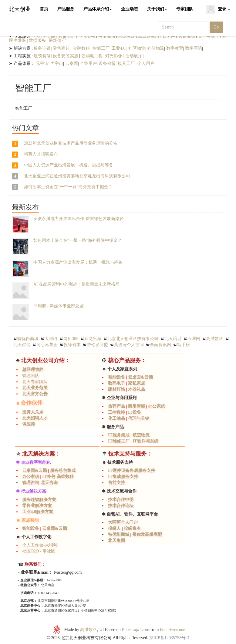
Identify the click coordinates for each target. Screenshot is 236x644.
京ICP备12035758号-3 (169, 638)
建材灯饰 (116, 389)
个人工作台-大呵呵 (40, 545)
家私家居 (137, 383)
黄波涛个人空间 (129, 345)
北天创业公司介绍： (46, 360)
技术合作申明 (121, 500)
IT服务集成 (119, 435)
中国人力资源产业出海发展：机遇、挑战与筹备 (69, 165)
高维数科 (215, 339)
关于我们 (157, 9)
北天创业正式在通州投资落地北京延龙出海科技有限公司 (77, 176)
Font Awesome (172, 630)
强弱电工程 (92, 56)
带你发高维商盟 (147, 534)
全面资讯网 (160, 345)
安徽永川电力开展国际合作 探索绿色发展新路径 (79, 219)
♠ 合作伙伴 (29, 403)
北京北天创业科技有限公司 (133, 339)
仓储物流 (156, 48)
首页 (44, 9)
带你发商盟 (97, 345)
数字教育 (175, 48)
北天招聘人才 (35, 418)
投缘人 (115, 528)
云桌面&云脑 (140, 377)
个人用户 (146, 63)
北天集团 (116, 541)
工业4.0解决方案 (38, 512)
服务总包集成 (63, 470)
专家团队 (185, 9)
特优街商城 (28, 339)
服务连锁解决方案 (39, 500)
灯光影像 (114, 56)
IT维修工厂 (119, 441)
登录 (218, 9)
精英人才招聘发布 (41, 154)
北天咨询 (22, 345)
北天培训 (173, 339)
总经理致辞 (33, 370)
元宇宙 (42, 63)
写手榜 (184, 345)
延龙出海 (93, 339)
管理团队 (31, 376)
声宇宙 (57, 63)
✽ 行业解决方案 (31, 491)
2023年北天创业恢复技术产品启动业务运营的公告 (71, 143)
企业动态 (130, 9)
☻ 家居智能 (27, 520)
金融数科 (82, 48)
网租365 (71, 339)
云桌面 (72, 63)
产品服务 (66, 9)
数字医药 (194, 48)
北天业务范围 (35, 388)
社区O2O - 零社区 (39, 551)
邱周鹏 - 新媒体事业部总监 (59, 306)
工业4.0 (119, 48)
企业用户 (88, 63)
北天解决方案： (41, 454)
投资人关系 (33, 412)
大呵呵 (51, 339)
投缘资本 (72, 345)
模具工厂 (126, 63)
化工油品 (116, 418)
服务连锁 (42, 48)
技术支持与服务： (130, 454)
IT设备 (135, 412)
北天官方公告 (35, 394)
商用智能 (137, 406)
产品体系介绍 (98, 9)
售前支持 (116, 483)
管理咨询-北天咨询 (40, 483)
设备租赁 (107, 63)
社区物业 (137, 48)
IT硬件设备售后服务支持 (131, 470)
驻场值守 (57, 40)
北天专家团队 (35, 382)
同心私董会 (47, 345)
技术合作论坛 (121, 506)
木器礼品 (137, 389)
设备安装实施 (66, 56)
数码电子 (116, 383)
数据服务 (37, 40)
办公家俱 (157, 406)
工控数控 (116, 412)
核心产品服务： (127, 360)
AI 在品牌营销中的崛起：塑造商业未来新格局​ (76, 284)
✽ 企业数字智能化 (33, 462)
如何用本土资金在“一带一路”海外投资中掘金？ (68, 187)
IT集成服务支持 (123, 477)
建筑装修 (42, 56)
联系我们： (35, 564)
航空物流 (141, 435)
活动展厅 (134, 56)
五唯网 (194, 339)
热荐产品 (116, 406)
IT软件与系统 (145, 441)
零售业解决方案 (37, 506)
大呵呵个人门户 (123, 522)
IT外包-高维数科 (58, 477)
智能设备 (116, 377)
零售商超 (61, 48)
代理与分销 (139, 418)
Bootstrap (130, 630)
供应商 (29, 424)
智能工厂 (101, 48)
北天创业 (20, 9)
